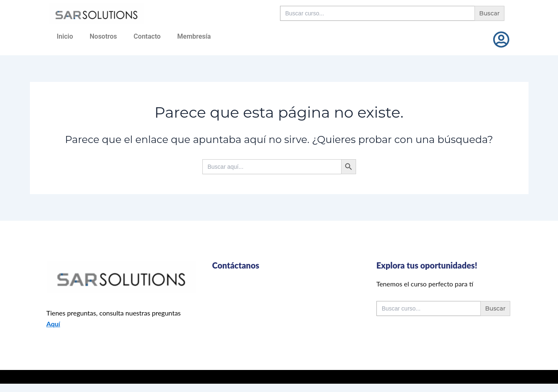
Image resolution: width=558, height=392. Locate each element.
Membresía (194, 36)
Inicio (65, 36)
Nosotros (103, 36)
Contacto (147, 36)
